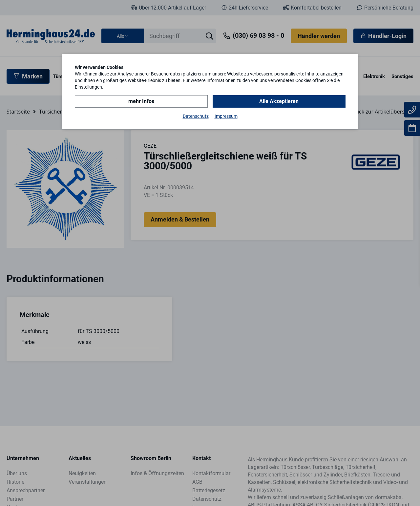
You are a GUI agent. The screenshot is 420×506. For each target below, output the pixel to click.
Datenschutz (196, 116)
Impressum (226, 116)
